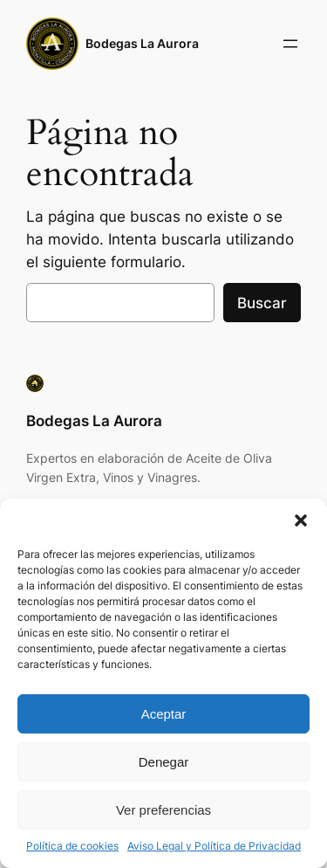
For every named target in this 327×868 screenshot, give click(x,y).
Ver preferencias (163, 810)
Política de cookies (72, 846)
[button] (301, 520)
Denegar (164, 762)
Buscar (262, 303)
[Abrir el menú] (290, 44)
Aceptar (164, 714)
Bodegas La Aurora (142, 43)
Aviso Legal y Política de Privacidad (214, 846)
